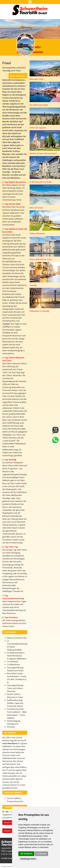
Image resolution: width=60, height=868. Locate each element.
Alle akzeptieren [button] (26, 854)
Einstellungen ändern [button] (28, 859)
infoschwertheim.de (11, 853)
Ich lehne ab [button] (42, 854)
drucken (7, 826)
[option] (30, 29)
